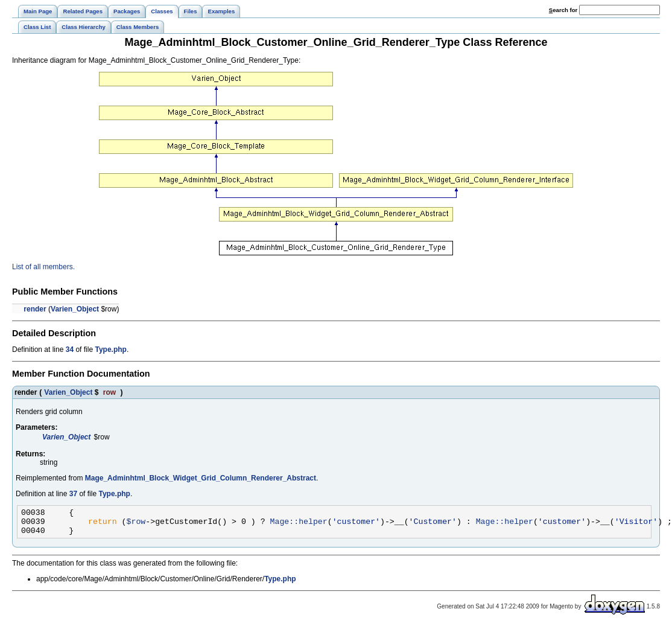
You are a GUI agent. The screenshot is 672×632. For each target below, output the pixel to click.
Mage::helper (298, 525)
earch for (563, 10)
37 (73, 494)
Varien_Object (75, 309)
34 (70, 350)
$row (136, 525)
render (35, 309)
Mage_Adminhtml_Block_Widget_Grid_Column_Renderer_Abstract (201, 478)
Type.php (110, 350)
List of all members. (43, 267)
